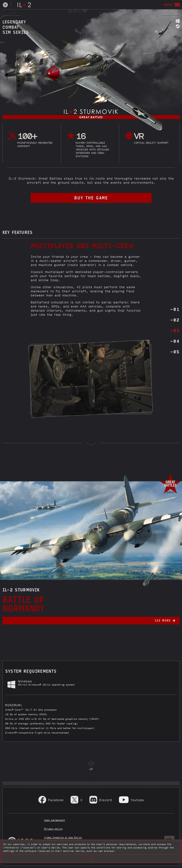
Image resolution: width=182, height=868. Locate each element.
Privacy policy (53, 829)
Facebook (56, 800)
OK (91, 858)
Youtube (137, 800)
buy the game (91, 197)
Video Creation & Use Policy (63, 837)
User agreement (54, 820)
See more (163, 620)
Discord (106, 800)
